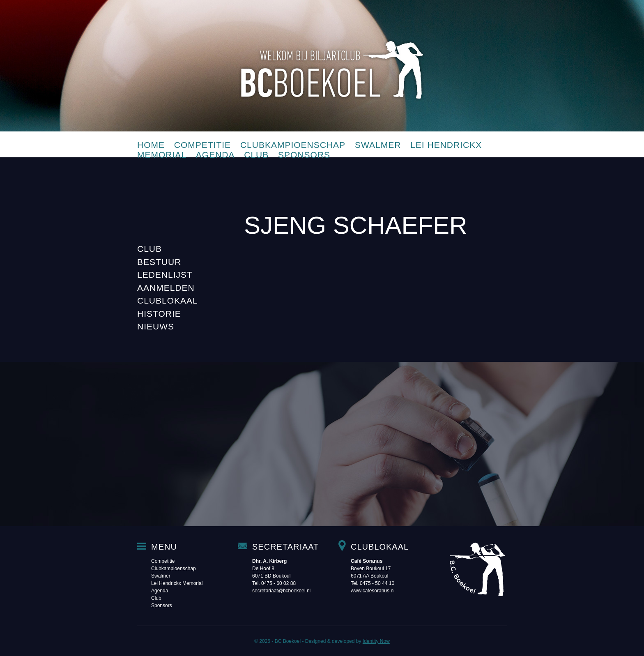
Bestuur (159, 262)
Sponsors (304, 155)
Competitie (202, 145)
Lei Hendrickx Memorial (177, 583)
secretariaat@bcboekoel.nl (281, 591)
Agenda (215, 155)
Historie (159, 314)
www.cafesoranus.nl (373, 591)
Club (256, 155)
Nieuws (156, 326)
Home (151, 145)
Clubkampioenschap (293, 145)
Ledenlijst (165, 275)
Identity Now (376, 641)
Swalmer (378, 145)
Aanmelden (166, 288)
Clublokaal (168, 300)
